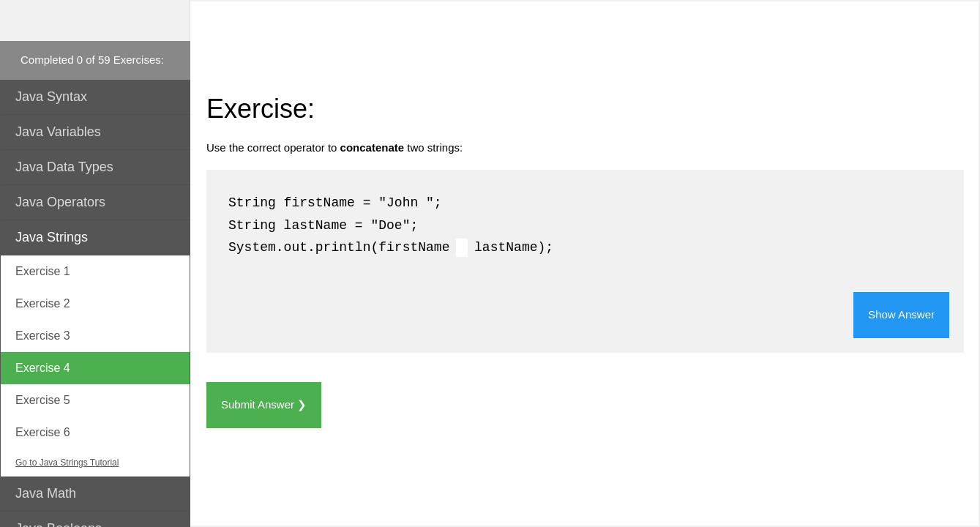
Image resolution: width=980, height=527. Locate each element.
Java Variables (58, 132)
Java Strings (52, 237)
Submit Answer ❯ (264, 404)
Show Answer (901, 314)
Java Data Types (64, 167)
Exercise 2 (43, 303)
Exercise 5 (43, 400)
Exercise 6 (43, 432)
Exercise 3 (43, 336)
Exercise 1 (43, 271)
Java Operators (60, 202)
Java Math (46, 493)
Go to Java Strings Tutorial (67, 463)
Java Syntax (51, 97)
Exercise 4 (43, 368)
